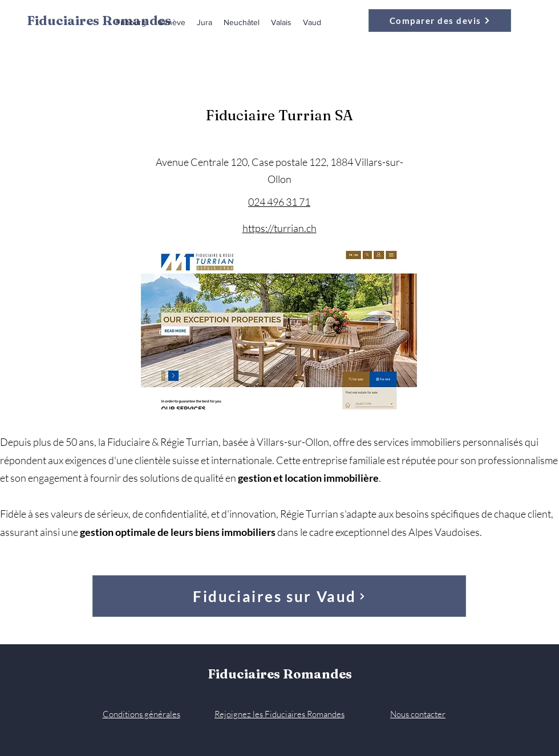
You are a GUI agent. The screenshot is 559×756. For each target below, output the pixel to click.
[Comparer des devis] (440, 21)
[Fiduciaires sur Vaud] (279, 596)
